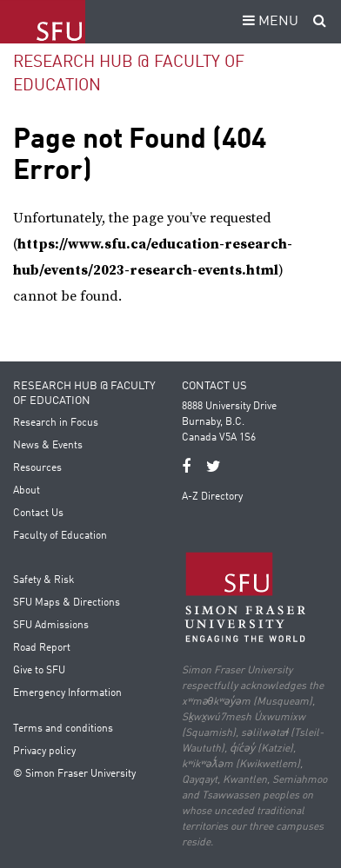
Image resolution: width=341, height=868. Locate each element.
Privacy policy (44, 752)
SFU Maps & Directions (67, 603)
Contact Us (38, 514)
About (27, 491)
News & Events (48, 446)
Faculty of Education (60, 536)
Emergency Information (67, 693)
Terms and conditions (63, 729)
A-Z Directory (212, 497)
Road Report (42, 648)
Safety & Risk (43, 580)
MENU (268, 22)
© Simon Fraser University (74, 774)
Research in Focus (56, 423)
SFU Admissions (51, 626)
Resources (37, 468)
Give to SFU (39, 671)
